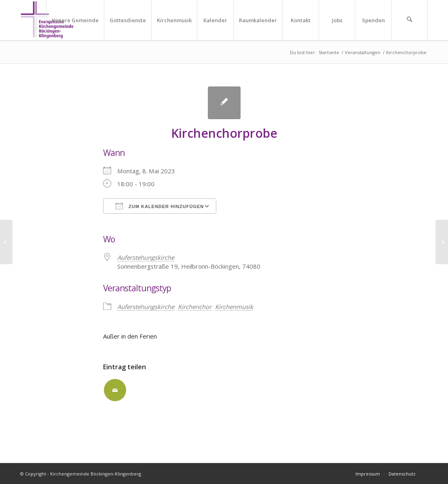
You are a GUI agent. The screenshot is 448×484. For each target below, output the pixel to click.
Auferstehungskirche (146, 307)
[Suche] (410, 20)
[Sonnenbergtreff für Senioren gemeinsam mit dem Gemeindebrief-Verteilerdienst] (6, 242)
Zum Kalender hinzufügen (160, 206)
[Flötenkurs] (442, 242)
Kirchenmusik (234, 307)
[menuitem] (75, 20)
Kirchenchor (195, 307)
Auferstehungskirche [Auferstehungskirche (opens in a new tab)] (146, 257)
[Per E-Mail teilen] (115, 390)
